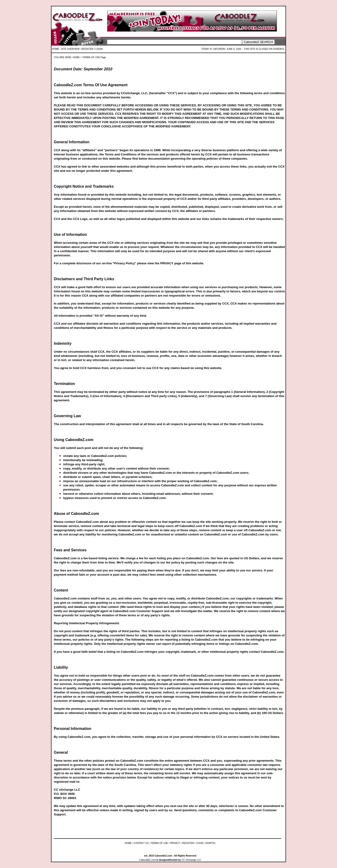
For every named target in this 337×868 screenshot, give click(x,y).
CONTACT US (141, 843)
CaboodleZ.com (148, 860)
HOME (56, 49)
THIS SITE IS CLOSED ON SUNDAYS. (264, 49)
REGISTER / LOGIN (92, 49)
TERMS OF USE (159, 843)
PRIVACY (175, 843)
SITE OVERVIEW (70, 49)
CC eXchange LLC (191, 860)
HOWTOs (210, 843)
